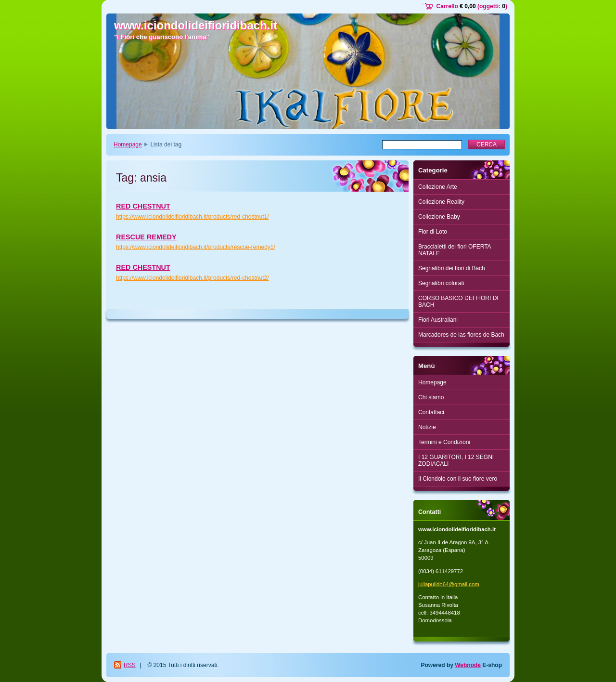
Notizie (427, 427)
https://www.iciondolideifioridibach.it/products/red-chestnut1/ (192, 217)
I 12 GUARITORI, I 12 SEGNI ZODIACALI (456, 460)
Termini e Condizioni (444, 442)
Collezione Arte (438, 187)
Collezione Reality (441, 202)
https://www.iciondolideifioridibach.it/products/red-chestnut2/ (192, 278)
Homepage (128, 144)
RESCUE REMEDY (146, 237)
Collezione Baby (439, 217)
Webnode (468, 665)
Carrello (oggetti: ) (472, 6)
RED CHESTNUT (143, 206)
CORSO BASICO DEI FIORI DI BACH (458, 302)
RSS (130, 665)
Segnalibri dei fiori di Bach (452, 268)
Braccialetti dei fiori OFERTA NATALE (455, 250)
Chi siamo (431, 397)
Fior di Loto (433, 232)
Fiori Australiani (438, 320)
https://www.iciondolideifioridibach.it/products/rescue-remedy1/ (196, 247)
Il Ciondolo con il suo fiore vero (458, 479)
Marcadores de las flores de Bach (461, 335)
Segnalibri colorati (441, 283)
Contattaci (431, 412)
